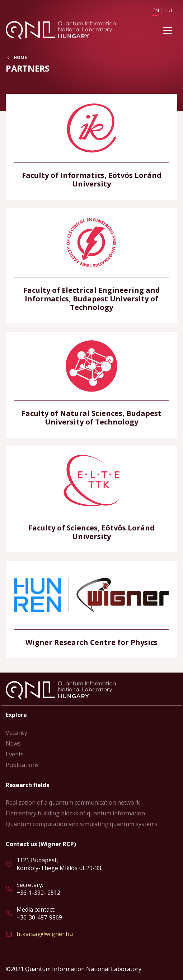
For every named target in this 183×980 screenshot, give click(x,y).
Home (20, 58)
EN (156, 10)
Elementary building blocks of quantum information (75, 813)
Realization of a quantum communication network (73, 802)
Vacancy (17, 733)
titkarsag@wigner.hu (45, 934)
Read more (91, 147)
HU (169, 10)
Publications (22, 765)
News (13, 743)
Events (15, 754)
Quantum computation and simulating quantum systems (82, 824)
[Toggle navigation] (168, 30)
